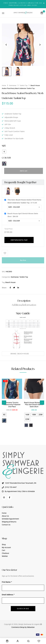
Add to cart (24, 171)
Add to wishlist (5, 253)
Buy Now (23, 260)
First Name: (6, 582)
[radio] (4, 152)
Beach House (10, 282)
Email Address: (8, 595)
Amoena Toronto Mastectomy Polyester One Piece (12, 405)
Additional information (24, 305)
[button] (42, 13)
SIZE (4, 146)
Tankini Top (23, 85)
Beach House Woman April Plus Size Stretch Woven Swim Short (34, 405)
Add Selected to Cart (19, 240)
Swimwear (13, 85)
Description (24, 301)
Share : (5, 288)
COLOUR (6, 158)
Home (4, 85)
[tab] (24, 301)
